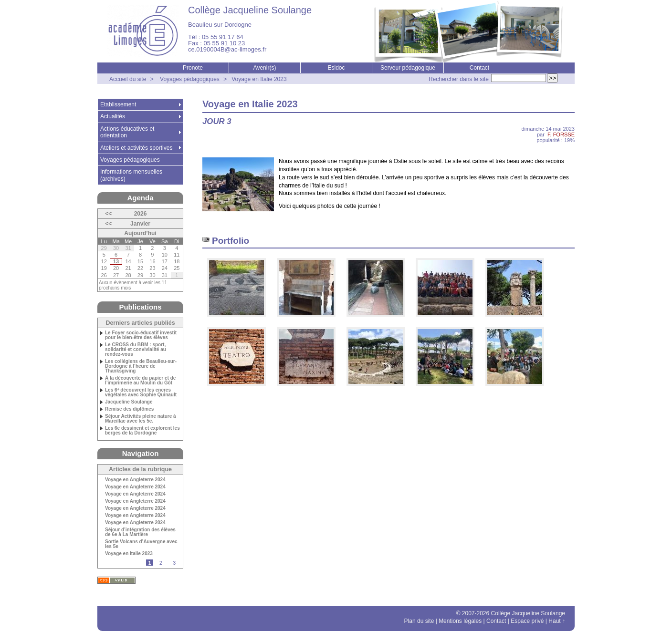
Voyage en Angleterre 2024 (135, 480)
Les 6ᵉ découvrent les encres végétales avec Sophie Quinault (141, 393)
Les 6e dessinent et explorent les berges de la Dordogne (142, 431)
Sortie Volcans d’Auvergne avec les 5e (141, 544)
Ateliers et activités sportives (136, 148)
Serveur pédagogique (408, 68)
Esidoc (336, 68)
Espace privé (527, 621)
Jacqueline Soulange (129, 402)
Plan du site (419, 621)
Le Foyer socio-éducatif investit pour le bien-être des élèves (141, 335)
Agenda (140, 198)
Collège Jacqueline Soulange (250, 10)
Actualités (113, 116)
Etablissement (118, 104)
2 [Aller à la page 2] (161, 563)
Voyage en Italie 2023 (259, 79)
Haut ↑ (557, 621)
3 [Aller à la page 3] (174, 563)
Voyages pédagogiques (190, 79)
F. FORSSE (561, 134)
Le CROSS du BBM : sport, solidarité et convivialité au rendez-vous (136, 350)
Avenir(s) (265, 68)
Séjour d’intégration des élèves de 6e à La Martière (140, 532)
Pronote (193, 68)
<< (108, 214)
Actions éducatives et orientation (127, 132)
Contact (479, 68)
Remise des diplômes (129, 409)
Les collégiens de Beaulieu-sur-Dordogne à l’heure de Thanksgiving (141, 366)
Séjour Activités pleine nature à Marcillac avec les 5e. (141, 419)
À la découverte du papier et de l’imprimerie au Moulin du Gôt (140, 381)
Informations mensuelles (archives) (131, 175)
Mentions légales (460, 621)
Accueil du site (128, 79)
